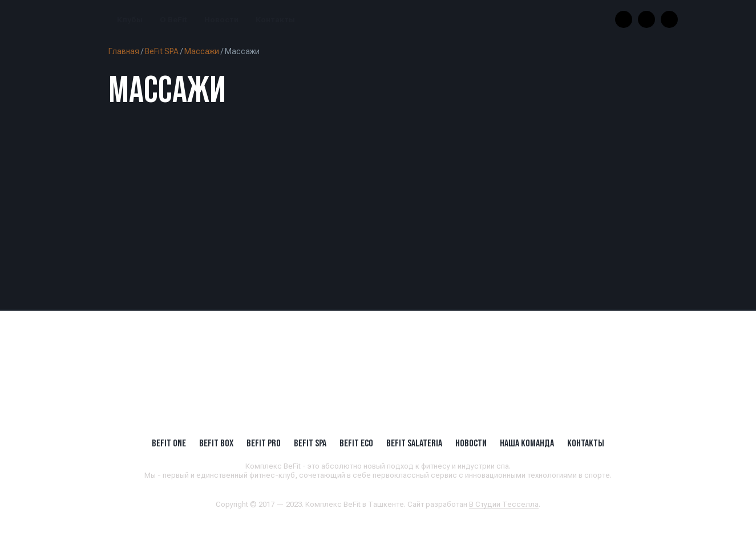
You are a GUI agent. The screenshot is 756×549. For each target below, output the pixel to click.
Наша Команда (527, 443)
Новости (221, 20)
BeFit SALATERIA (414, 443)
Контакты (275, 20)
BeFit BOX (216, 443)
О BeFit (173, 20)
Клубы (130, 20)
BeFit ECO (356, 443)
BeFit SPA (162, 51)
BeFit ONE (169, 443)
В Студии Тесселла (504, 504)
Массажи (202, 51)
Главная (124, 51)
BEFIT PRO (264, 443)
